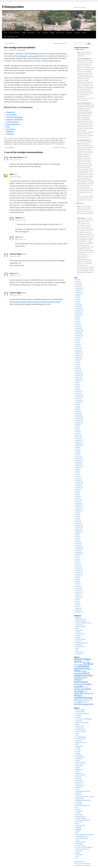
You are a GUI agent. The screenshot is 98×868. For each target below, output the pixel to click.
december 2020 (79, 395)
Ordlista (84, 33)
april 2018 (78, 453)
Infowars (78, 768)
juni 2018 (78, 449)
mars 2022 (78, 368)
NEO (77, 807)
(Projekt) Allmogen (80, 710)
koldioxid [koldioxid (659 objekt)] (83, 678)
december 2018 (79, 439)
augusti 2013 (79, 554)
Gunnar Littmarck (80, 764)
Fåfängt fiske (11, 112)
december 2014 (79, 525)
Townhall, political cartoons (82, 849)
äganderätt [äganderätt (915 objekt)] (89, 704)
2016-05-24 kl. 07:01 (15, 295)
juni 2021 (78, 384)
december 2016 (79, 482)
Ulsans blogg (79, 854)
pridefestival (62, 142)
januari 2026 (79, 285)
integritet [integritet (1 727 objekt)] (79, 675)
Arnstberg (78, 717)
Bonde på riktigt (79, 728)
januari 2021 (79, 393)
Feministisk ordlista (80, 627)
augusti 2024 (79, 316)
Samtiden (78, 831)
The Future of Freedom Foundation (84, 847)
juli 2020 (78, 404)
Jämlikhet (78, 637)
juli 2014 (78, 534)
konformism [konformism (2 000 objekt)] (81, 682)
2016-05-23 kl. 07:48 (15, 160)
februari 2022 (79, 370)
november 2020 (79, 397)
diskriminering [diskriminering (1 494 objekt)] (82, 668)
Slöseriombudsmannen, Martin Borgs (85, 835)
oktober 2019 (79, 420)
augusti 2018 (79, 446)
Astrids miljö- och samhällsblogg (84, 719)
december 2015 (79, 504)
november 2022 (79, 354)
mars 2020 (78, 411)
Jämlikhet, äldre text (80, 639)
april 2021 (78, 388)
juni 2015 (78, 514)
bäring (61, 138)
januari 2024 (79, 328)
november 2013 (79, 549)
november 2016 (79, 484)
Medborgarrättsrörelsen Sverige (83, 800)
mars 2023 (78, 346)
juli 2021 (78, 383)
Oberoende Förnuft (80, 816)
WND (77, 858)
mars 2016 (78, 498)
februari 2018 (79, 457)
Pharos (77, 824)
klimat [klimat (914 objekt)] (77, 678)
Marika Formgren (80, 798)
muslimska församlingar (43, 142)
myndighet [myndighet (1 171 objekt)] (79, 691)
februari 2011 (79, 608)
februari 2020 (79, 413)
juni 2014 (78, 536)
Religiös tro (79, 49)
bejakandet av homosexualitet (29, 56)
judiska (15, 142)
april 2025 (78, 301)
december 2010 (79, 612)
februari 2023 (79, 348)
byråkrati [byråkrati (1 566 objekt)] (88, 664)
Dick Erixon (79, 741)
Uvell (77, 856)
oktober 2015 (79, 507)
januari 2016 (79, 502)
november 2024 (79, 310)
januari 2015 (79, 524)
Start (6, 33)
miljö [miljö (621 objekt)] (82, 689)
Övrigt (52, 33)
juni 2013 (78, 558)
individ (61, 140)
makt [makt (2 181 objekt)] (80, 686)
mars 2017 (78, 477)
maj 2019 (78, 430)
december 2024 (79, 308)
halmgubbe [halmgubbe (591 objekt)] (78, 673)
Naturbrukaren (79, 804)
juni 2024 (78, 319)
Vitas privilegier (12, 115)
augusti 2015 (79, 511)
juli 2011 (78, 599)
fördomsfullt (28, 140)
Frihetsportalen (13, 7)
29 (83, 49)
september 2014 (79, 531)
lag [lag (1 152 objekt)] (75, 687)
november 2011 (79, 592)
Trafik (38, 33)
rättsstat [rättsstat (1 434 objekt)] (78, 695)
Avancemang (79, 721)
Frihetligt (78, 753)
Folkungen (78, 748)
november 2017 (79, 462)
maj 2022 (78, 364)
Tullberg (78, 853)
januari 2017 (79, 480)
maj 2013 (78, 560)
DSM (77, 744)
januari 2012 (79, 589)
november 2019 (79, 419)
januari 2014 (79, 545)
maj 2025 (78, 299)
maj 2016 (78, 495)
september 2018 (79, 444)
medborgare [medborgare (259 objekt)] (86, 687)
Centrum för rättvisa (80, 730)
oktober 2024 (79, 312)
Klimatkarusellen (80, 786)
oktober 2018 (79, 442)
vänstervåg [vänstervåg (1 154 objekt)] (79, 704)
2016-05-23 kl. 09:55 (15, 177)
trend (43, 144)
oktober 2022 (79, 355)
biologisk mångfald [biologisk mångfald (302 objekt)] (79, 664)
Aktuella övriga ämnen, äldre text (84, 623)
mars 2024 (78, 325)
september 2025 (79, 292)
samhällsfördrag (8, 144)
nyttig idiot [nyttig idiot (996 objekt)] (79, 693)
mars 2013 (78, 563)
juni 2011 (78, 601)
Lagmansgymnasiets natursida (83, 791)
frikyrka (37, 140)
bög (65, 138)
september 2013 (79, 552)
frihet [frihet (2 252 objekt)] (77, 671)
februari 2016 (79, 500)
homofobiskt (47, 140)
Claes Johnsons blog (80, 732)
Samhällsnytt (79, 829)
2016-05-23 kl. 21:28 (15, 276)
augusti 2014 (79, 533)
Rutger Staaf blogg (80, 826)
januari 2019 (79, 437)
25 (83, 203)
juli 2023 (78, 339)
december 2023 (79, 330)
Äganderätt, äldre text (81, 619)
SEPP (77, 833)
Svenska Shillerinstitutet (81, 836)
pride (57, 142)
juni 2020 (78, 406)
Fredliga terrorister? (13, 122)
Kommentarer (11, 129)
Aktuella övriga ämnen (24, 138)
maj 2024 (78, 321)
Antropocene (79, 715)
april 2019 (78, 431)
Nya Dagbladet (79, 811)
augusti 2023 (79, 337)
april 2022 (78, 366)
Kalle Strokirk (79, 780)
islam (11, 142)
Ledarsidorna (79, 793)
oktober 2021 (79, 377)
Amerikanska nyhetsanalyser (82, 713)
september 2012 (79, 574)
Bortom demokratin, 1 (13, 124)
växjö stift (48, 144)
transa (40, 144)
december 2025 (79, 287)
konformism (29, 142)
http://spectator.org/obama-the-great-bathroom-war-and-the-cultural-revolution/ (35, 302)
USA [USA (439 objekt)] (84, 702)
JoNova (77, 771)
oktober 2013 (79, 551)
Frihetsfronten (79, 755)
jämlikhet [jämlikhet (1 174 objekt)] (89, 675)
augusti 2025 (79, 294)
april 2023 (78, 345)
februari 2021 (79, 392)
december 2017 (79, 460)
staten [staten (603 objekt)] (80, 700)
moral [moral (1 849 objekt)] (87, 689)
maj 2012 (78, 581)
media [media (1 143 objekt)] (77, 689)
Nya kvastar (79, 203)
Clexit (77, 733)
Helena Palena (79, 766)
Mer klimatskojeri (9, 43)
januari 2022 (79, 372)
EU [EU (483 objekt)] (91, 669)
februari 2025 (79, 305)
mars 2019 (78, 433)
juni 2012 (78, 580)
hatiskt (41, 140)
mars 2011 (78, 607)
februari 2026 (79, 283)
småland (15, 144)
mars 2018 (78, 455)
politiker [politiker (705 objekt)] (87, 693)
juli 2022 (78, 361)
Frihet (24, 33)
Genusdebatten (79, 759)
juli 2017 (78, 469)
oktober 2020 (79, 399)
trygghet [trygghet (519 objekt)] (79, 702)
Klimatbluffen (31, 33)
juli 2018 (78, 448)
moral (34, 142)
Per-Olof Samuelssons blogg (82, 820)
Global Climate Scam (81, 762)
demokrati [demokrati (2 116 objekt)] (83, 666)
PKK (8, 127)
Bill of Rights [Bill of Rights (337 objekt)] (87, 662)
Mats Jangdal (22, 50)
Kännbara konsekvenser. (61, 43)
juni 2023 (78, 341)
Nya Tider (78, 813)
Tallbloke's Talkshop (81, 842)
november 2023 (79, 332)
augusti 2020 (79, 402)
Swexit (77, 840)
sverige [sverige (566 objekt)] (85, 700)
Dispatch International (81, 742)
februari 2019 (79, 435)
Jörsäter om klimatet (80, 775)
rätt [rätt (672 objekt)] (92, 693)
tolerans (35, 144)
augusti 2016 (79, 489)
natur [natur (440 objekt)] (86, 691)
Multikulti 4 (10, 134)
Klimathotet (78, 784)
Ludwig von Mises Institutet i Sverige (85, 797)
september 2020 (79, 401)
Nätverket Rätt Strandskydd (82, 806)
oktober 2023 (79, 334)
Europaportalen (79, 746)
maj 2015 (78, 516)
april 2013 (78, 561)
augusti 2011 (79, 598)
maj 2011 (78, 603)
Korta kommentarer (14, 33)
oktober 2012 (79, 572)
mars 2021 (78, 390)
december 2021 (79, 374)
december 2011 (79, 590)
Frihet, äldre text (80, 630)
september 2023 (79, 336)
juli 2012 (78, 578)
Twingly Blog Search (79, 862)
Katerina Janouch (80, 782)
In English (77, 33)
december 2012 (79, 569)
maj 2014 (78, 538)
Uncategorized (79, 654)
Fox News (78, 750)
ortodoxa (52, 142)
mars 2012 (78, 585)
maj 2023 (78, 343)
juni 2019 (78, 428)
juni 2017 (78, 471)
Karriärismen (79, 641)
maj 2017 (78, 473)
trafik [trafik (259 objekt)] (75, 702)
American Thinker (80, 712)
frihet (33, 140)
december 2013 (79, 547)
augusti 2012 (79, 576)
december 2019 (79, 417)
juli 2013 (78, 556)
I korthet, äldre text (80, 634)
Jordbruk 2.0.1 (79, 773)
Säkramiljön (79, 827)
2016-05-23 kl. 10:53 (21, 220)
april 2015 (78, 518)
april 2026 (78, 280)
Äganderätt (45, 33)
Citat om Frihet (60, 33)
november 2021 (79, 375)
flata (23, 140)
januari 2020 (79, 415)
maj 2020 (78, 408)
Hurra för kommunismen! (15, 117)
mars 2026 (78, 281)
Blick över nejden (80, 726)
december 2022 (79, 352)
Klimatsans (78, 788)
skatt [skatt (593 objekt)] (76, 700)
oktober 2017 (79, 464)
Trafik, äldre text (80, 652)
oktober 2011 (79, 594)
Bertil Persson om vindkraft (82, 723)
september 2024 (79, 314)
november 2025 (79, 289)
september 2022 (79, 357)
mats (17, 237)
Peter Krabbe (79, 822)
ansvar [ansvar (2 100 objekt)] (78, 661)
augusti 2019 (79, 424)
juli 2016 (78, 491)
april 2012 (78, 583)
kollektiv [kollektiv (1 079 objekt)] (78, 680)
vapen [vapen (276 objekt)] (87, 702)
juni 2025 (78, 298)
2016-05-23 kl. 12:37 (21, 239)
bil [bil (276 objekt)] (82, 662)
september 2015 (79, 509)
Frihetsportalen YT (80, 757)
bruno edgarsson (8, 140)
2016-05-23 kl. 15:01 (15, 256)
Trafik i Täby (79, 851)
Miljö (77, 648)
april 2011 (78, 605)
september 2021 (79, 379)
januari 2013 (79, 567)
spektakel (21, 144)
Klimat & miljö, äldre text (82, 643)
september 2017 (79, 466)
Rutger (12, 273)
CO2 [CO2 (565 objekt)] (76, 666)
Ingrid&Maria (79, 770)
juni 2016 (78, 493)
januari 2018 (79, 458)
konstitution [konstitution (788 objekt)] (79, 684)
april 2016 (78, 496)
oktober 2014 (79, 529)
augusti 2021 (79, 381)
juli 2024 (78, 317)
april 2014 (78, 540)
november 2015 (79, 505)
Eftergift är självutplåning (15, 119)
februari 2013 (79, 565)
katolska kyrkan (21, 142)
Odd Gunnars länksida (81, 818)
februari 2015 (79, 522)
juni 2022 (78, 363)
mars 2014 (78, 542)
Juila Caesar (78, 777)
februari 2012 (79, 587)
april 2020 (78, 410)
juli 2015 (78, 513)
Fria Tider (78, 751)
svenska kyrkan (28, 144)
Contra (77, 735)
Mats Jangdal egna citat (11, 36)
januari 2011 (79, 610)
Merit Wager (79, 802)
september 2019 (79, 422)
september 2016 (79, 487)
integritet (6, 142)
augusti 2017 (79, 467)
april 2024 (78, 323)
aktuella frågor (55, 138)
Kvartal (77, 789)
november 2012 (79, 571)
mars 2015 (78, 520)
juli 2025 (78, 296)
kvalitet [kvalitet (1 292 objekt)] (88, 684)
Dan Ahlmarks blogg (81, 737)
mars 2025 (78, 303)
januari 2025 (79, 307)
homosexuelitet (55, 140)
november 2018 (79, 440)
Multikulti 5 (10, 131)
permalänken (60, 144)
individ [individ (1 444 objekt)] (86, 673)
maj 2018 (78, 451)
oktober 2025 (79, 290)
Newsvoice (78, 809)
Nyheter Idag (79, 815)
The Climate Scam (80, 845)
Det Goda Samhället (80, 739)
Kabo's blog (78, 779)
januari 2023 (79, 350)
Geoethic (78, 760)
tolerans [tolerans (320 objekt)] (89, 700)
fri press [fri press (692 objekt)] (84, 671)
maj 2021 (78, 386)
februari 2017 (79, 478)
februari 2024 (79, 327)
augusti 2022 (79, 359)
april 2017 (78, 475)
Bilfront (77, 724)
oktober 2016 (79, 486)
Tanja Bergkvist (79, 844)
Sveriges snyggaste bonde (82, 838)
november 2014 (79, 527)
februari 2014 (79, 543)
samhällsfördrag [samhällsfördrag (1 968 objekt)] (83, 698)
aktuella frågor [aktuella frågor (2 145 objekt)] (82, 659)
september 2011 (79, 596)
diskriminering (17, 140)
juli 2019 (78, 426)
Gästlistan (69, 33)
